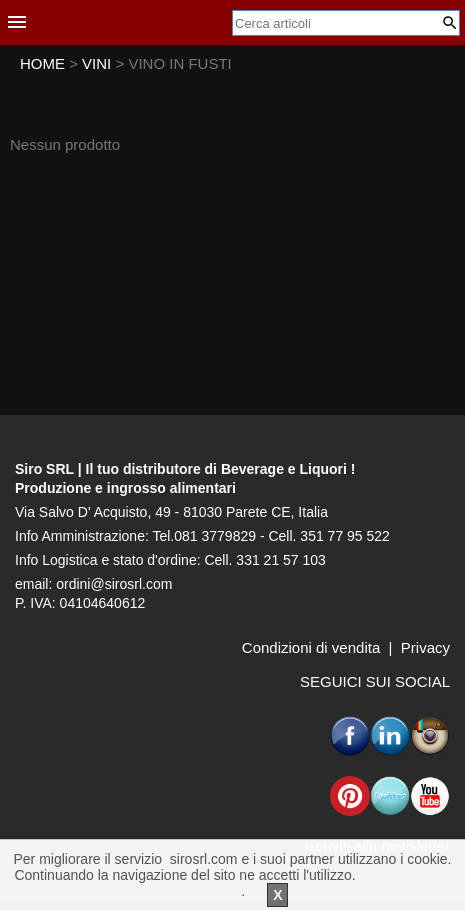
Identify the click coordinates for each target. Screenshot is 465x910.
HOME (42, 63)
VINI (98, 63)
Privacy (425, 647)
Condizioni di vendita (311, 647)
